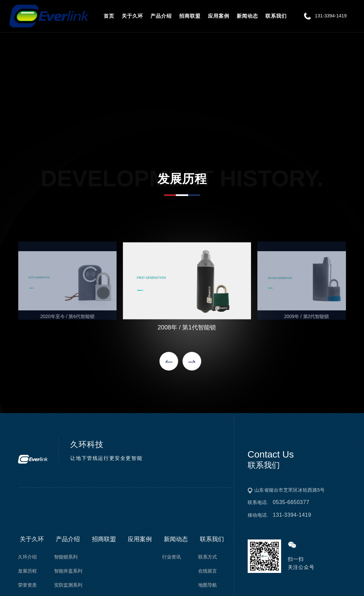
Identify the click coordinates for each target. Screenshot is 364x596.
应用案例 (219, 16)
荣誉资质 (27, 585)
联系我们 (276, 16)
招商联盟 (190, 16)
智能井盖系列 (68, 571)
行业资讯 (171, 557)
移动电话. (280, 515)
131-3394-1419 (324, 16)
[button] (169, 361)
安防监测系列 (68, 585)
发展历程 (27, 571)
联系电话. (279, 502)
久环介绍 (27, 557)
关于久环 (132, 16)
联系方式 (208, 557)
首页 (109, 16)
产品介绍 (161, 16)
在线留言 (208, 571)
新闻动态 (247, 16)
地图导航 (208, 585)
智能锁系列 (66, 557)
